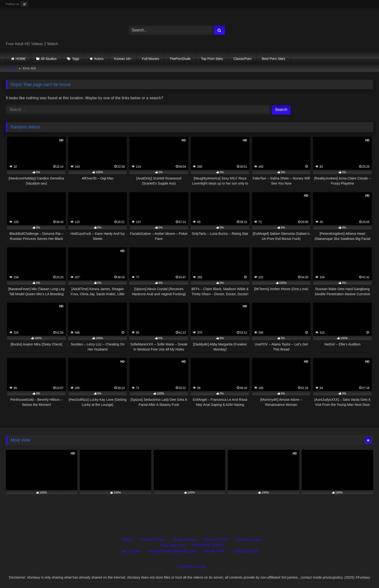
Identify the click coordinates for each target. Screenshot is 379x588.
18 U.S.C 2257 (216, 540)
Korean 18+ (123, 59)
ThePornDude (180, 59)
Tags (76, 59)
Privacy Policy (153, 540)
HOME (21, 59)
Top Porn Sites (212, 59)
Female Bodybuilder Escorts (172, 551)
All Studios (49, 59)
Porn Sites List (172, 545)
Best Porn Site (249, 540)
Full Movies (151, 59)
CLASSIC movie (191, 567)
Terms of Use (184, 540)
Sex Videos (131, 551)
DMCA (128, 540)
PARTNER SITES (208, 545)
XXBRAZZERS (245, 551)
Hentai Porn (215, 551)
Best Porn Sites (273, 59)
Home (13, 68)
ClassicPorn (243, 59)
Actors (99, 59)
